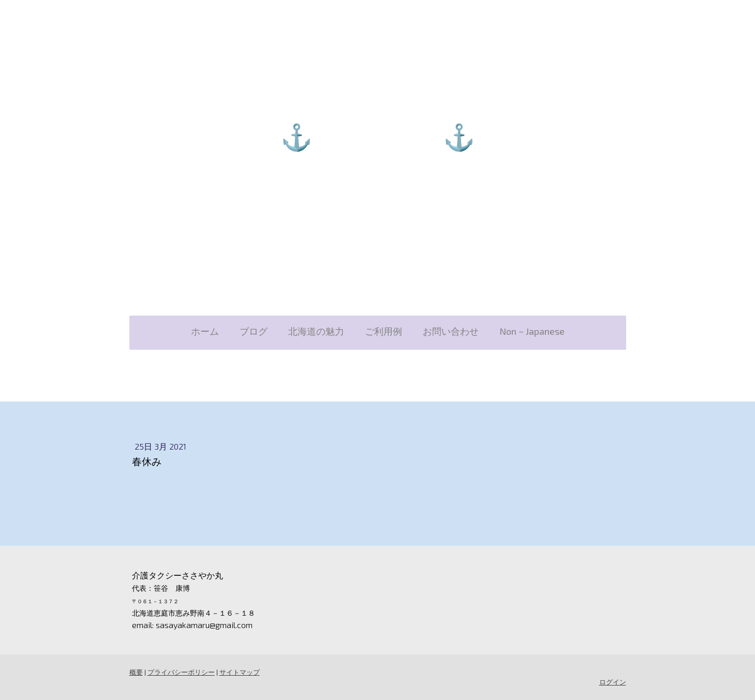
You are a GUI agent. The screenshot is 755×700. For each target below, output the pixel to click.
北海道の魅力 (316, 331)
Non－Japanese (532, 331)
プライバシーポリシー (181, 672)
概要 (136, 672)
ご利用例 (383, 331)
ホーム (205, 331)
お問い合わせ (451, 331)
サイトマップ (240, 672)
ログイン (613, 682)
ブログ (254, 331)
